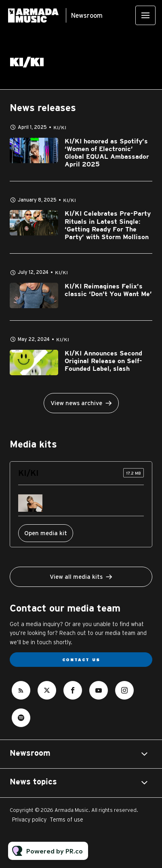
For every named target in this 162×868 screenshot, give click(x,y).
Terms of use (66, 820)
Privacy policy (29, 820)
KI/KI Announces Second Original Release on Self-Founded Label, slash (103, 361)
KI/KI (60, 128)
